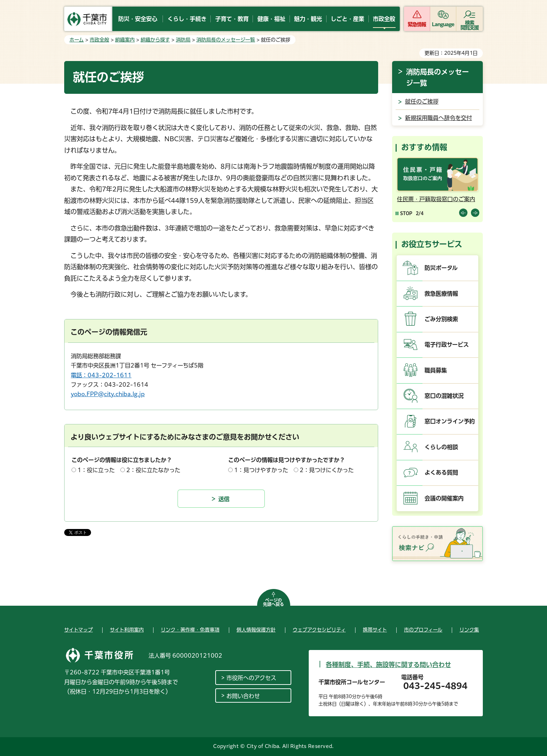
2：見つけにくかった (327, 470)
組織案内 (125, 40)
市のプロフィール (423, 630)
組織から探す (155, 40)
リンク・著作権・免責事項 (190, 630)
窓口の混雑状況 (444, 396)
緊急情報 (417, 24)
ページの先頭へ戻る (273, 602)
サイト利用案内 (127, 630)
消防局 (183, 40)
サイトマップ (78, 630)
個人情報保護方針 (256, 630)
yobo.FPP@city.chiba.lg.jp (108, 394)
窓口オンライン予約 (450, 421)
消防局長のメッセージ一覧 (226, 40)
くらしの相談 (441, 447)
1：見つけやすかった (261, 470)
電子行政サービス (447, 345)
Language (443, 24)
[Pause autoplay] (404, 213)
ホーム (77, 40)
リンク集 (469, 630)
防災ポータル (441, 268)
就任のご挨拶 (422, 101)
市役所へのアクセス (251, 678)
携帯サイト (375, 630)
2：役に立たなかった (153, 470)
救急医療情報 (441, 294)
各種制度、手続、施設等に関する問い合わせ (388, 665)
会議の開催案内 (444, 498)
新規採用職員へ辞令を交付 (439, 118)
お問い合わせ (243, 696)
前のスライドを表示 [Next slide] (475, 213)
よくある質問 (441, 472)
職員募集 (436, 370)
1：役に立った (96, 470)
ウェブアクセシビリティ (319, 630)
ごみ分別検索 (441, 319)
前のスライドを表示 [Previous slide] (463, 213)
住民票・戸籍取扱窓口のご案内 (436, 199)
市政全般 (99, 40)
